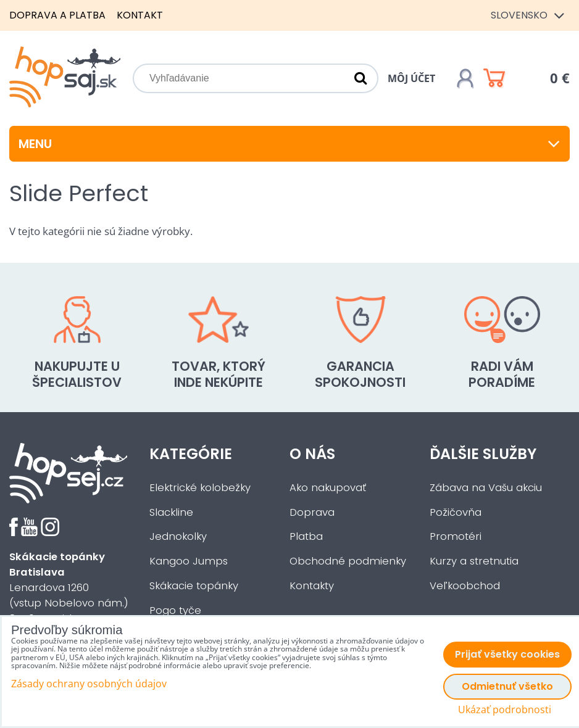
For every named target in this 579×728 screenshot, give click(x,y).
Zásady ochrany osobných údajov (89, 684)
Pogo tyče (175, 610)
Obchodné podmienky (348, 561)
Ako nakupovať (328, 488)
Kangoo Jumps (189, 561)
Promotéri (456, 536)
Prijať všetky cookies (507, 654)
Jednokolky (178, 536)
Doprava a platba (57, 15)
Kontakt (140, 15)
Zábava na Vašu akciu (486, 488)
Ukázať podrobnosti (505, 710)
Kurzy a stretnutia (474, 561)
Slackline (171, 512)
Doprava (312, 512)
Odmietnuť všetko (507, 686)
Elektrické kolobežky (200, 488)
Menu (289, 144)
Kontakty (312, 586)
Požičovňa (456, 512)
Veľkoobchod (465, 586)
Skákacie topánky (194, 586)
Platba (306, 536)
